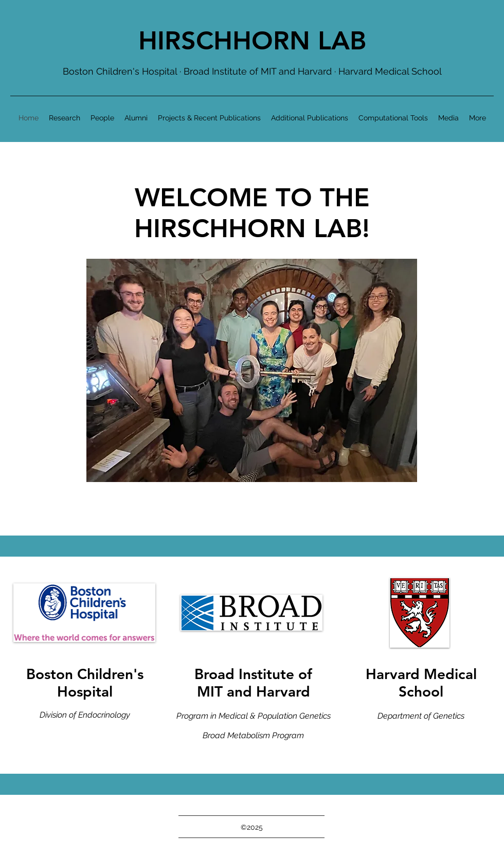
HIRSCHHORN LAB (252, 41)
